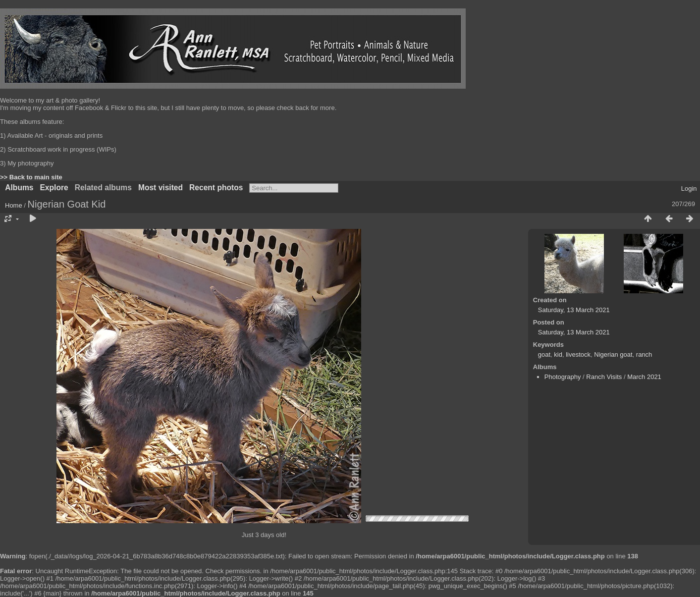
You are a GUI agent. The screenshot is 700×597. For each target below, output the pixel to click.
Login (689, 189)
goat (544, 354)
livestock (578, 354)
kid (558, 354)
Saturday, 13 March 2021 (574, 310)
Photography (563, 377)
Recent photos (216, 188)
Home (14, 205)
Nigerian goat (613, 354)
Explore (54, 188)
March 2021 (644, 377)
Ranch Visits (604, 377)
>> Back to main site (31, 177)
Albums (19, 188)
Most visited (161, 188)
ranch (644, 354)
